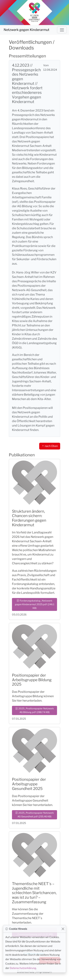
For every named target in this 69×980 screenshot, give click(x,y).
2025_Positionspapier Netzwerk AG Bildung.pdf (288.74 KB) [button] (35, 710)
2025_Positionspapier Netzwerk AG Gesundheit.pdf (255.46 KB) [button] (35, 815)
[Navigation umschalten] (62, 30)
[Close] (63, 929)
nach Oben (50, 446)
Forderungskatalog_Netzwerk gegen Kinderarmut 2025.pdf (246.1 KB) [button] (35, 604)
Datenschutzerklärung (23, 968)
